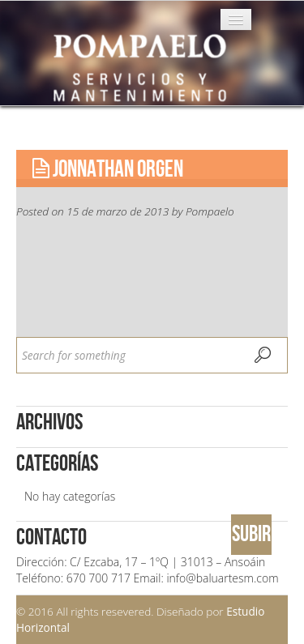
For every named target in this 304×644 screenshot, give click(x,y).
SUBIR (251, 534)
